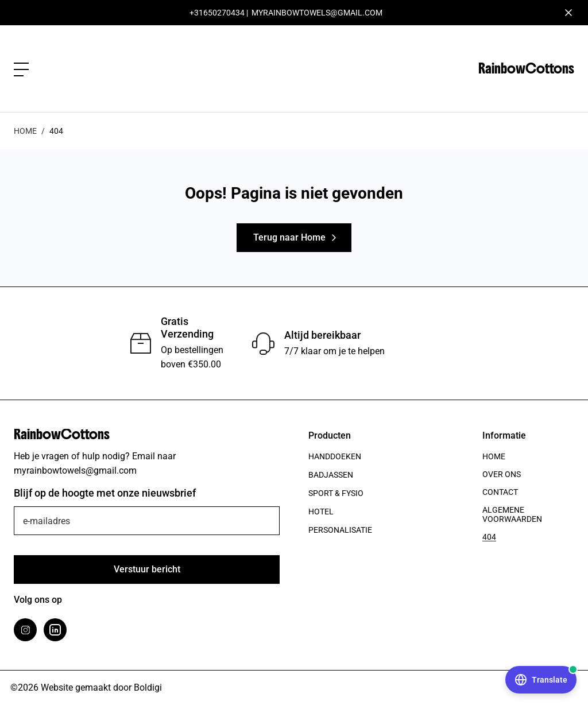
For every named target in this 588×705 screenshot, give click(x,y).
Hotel (321, 512)
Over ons (502, 474)
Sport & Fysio (336, 493)
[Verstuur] (147, 570)
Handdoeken (335, 456)
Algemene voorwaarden (512, 514)
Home (25, 131)
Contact (500, 492)
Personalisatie (340, 530)
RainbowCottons (526, 68)
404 (489, 537)
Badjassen (331, 475)
